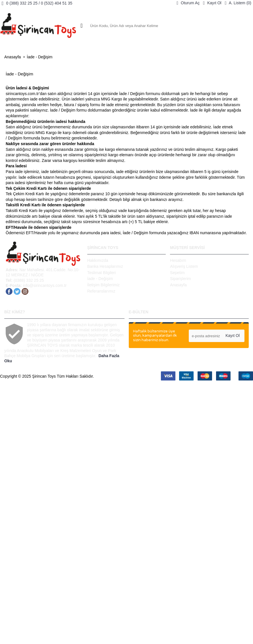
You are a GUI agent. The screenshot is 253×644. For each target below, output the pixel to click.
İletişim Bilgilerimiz (103, 285)
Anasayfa (13, 57)
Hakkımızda (98, 260)
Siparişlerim (180, 279)
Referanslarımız (101, 291)
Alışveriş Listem (184, 266)
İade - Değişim (40, 57)
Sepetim (177, 273)
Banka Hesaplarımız (105, 266)
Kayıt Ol (233, 336)
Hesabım (178, 260)
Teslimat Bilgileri (101, 273)
